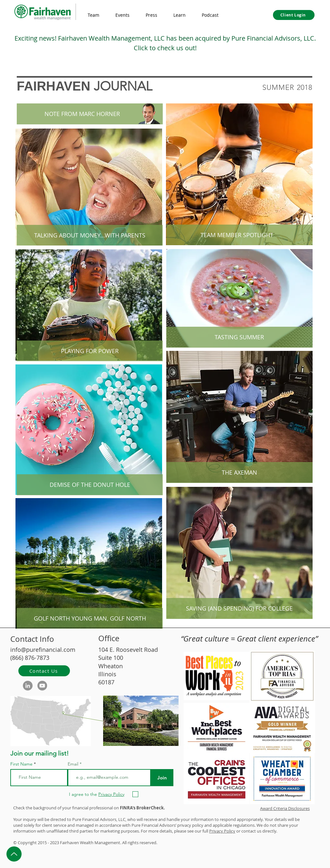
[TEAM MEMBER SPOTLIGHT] (237, 235)
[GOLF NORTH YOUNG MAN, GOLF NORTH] (90, 619)
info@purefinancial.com (43, 650)
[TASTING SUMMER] (239, 337)
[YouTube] (42, 686)
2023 (54, 843)
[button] (180, 15)
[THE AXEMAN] (239, 473)
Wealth (87, 843)
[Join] (162, 778)
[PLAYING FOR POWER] (90, 351)
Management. (108, 843)
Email (74, 764)
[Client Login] (294, 15)
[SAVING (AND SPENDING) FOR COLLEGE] (239, 609)
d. (155, 843)
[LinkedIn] (28, 686)
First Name (21, 764)
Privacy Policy (222, 831)
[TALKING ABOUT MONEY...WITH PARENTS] (90, 236)
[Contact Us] (44, 671)
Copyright (27, 843)
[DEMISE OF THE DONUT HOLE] (90, 485)
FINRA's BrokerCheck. (142, 808)
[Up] (14, 854)
